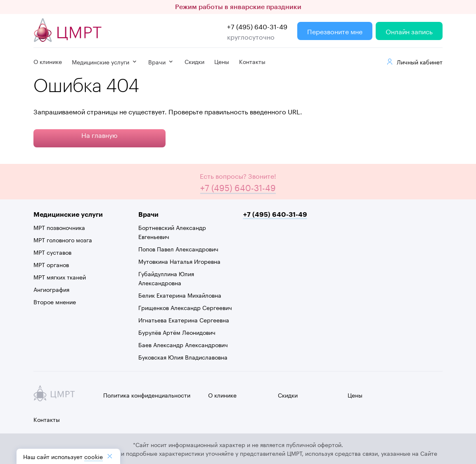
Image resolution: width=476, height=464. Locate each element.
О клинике (48, 61)
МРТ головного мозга (63, 239)
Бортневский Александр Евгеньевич (172, 232)
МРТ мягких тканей (60, 277)
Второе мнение (55, 301)
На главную (99, 134)
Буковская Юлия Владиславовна (183, 357)
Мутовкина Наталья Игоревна (179, 261)
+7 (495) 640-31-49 (257, 26)
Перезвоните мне (335, 31)
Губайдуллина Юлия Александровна (166, 278)
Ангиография (51, 289)
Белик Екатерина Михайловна (180, 295)
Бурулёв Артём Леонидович (177, 332)
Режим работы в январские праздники (238, 7)
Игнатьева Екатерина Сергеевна (184, 320)
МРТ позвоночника (59, 227)
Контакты (252, 61)
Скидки (194, 61)
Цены (222, 61)
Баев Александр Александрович (183, 344)
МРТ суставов (52, 252)
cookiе (94, 456)
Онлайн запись (409, 31)
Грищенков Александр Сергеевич (185, 307)
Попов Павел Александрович (178, 249)
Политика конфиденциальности (147, 395)
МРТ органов (51, 264)
